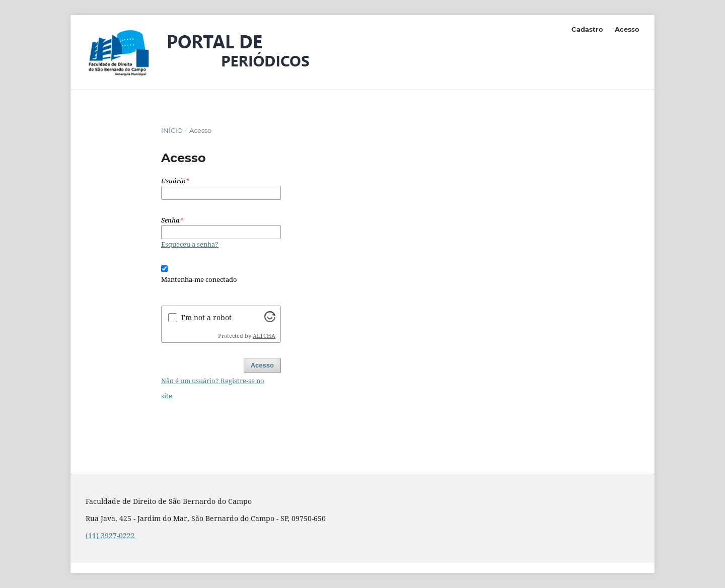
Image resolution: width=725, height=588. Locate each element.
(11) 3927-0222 (110, 535)
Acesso (627, 29)
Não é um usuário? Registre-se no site (213, 388)
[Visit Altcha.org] (270, 319)
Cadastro (587, 29)
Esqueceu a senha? (190, 244)
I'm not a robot (206, 317)
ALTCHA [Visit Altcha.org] (264, 336)
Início (172, 130)
